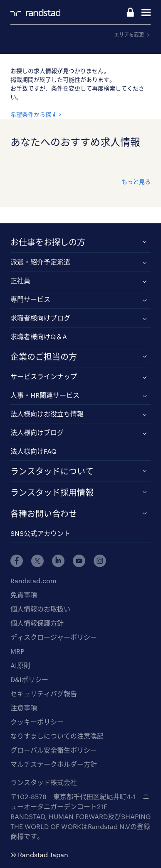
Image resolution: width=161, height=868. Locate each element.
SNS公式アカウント (40, 533)
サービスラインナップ (44, 376)
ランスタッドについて (52, 471)
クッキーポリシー (37, 722)
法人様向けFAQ (33, 451)
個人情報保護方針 (37, 623)
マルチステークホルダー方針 (54, 764)
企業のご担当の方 (44, 357)
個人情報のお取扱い (40, 609)
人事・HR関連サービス (45, 395)
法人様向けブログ (37, 432)
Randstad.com (33, 581)
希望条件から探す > (36, 114)
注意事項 (24, 708)
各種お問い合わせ (44, 513)
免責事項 (24, 595)
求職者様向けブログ (40, 318)
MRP (17, 651)
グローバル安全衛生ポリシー (54, 750)
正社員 (20, 280)
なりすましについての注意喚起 (57, 736)
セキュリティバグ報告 (44, 693)
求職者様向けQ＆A (39, 336)
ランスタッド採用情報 (52, 492)
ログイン (130, 13)
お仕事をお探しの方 (48, 242)
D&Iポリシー (29, 679)
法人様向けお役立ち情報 (47, 414)
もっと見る (136, 182)
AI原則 (20, 665)
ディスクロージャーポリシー (54, 637)
